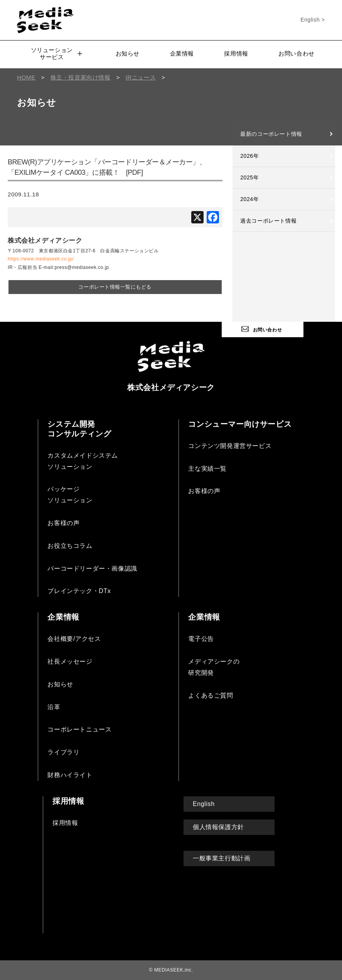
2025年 (249, 177)
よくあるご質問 (211, 694)
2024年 (249, 199)
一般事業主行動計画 (222, 857)
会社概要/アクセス (74, 638)
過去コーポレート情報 (268, 221)
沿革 (54, 706)
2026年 (249, 156)
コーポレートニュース (79, 729)
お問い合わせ (297, 53)
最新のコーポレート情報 (271, 134)
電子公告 (201, 638)
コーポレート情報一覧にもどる (115, 286)
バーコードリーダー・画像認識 (92, 567)
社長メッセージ (70, 661)
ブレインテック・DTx (79, 590)
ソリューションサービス (56, 53)
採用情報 (236, 53)
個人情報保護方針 (218, 826)
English (204, 803)
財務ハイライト (70, 774)
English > (313, 20)
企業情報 (182, 53)
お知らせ (128, 53)
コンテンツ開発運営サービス (230, 445)
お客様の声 (63, 522)
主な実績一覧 (207, 467)
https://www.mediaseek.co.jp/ (41, 259)
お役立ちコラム (70, 545)
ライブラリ (63, 751)
